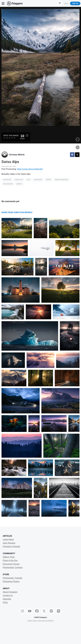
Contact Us (8, 595)
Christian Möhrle (17, 155)
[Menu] (3, 3)
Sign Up (75, 3)
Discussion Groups (11, 564)
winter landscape (61, 180)
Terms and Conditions (46, 621)
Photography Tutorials (12, 578)
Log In (66, 3)
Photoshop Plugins (11, 581)
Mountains (38, 180)
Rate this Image (11, 135)
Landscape (7, 180)
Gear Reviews (9, 543)
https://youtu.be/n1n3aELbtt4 (30, 169)
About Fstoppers (10, 592)
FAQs (5, 602)
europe (48, 180)
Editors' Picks (9, 557)
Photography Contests (13, 567)
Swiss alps (19, 180)
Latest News (8, 539)
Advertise (7, 599)
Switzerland (8, 184)
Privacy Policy (32, 621)
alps (28, 180)
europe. (19, 184)
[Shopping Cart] (60, 3)
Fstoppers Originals (11, 546)
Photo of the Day (10, 560)
